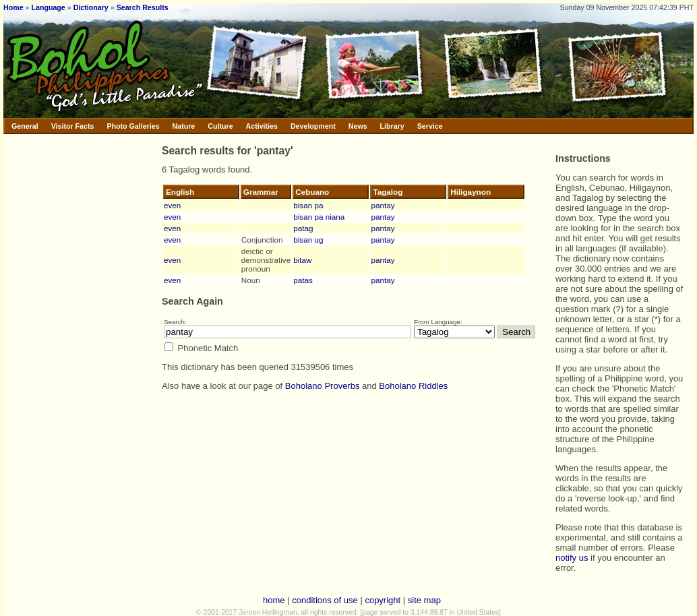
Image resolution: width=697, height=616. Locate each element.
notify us (572, 558)
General (25, 126)
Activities (262, 126)
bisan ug (308, 240)
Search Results (143, 7)
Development (313, 126)
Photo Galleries (133, 126)
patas (303, 280)
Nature (184, 126)
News (358, 126)
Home (13, 7)
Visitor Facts (73, 126)
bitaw (302, 260)
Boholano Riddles (413, 386)
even (172, 205)
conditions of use (325, 600)
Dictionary (91, 7)
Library (392, 126)
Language (48, 7)
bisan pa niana (319, 217)
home (274, 600)
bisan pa (308, 205)
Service (430, 126)
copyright (383, 600)
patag (303, 228)
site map (424, 600)
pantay (383, 205)
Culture (220, 126)
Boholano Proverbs (323, 386)
